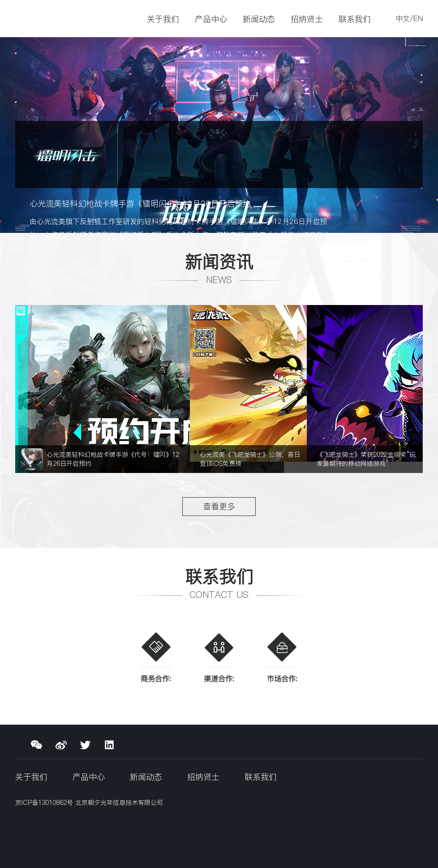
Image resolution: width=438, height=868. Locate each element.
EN (418, 18)
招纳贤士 (307, 19)
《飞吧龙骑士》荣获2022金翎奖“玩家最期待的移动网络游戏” (366, 459)
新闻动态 (259, 19)
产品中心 (211, 19)
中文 (403, 18)
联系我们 (355, 19)
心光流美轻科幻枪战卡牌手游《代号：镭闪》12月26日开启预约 (113, 459)
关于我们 (163, 19)
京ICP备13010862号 (45, 803)
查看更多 (219, 506)
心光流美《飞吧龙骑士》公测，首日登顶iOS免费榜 (250, 459)
